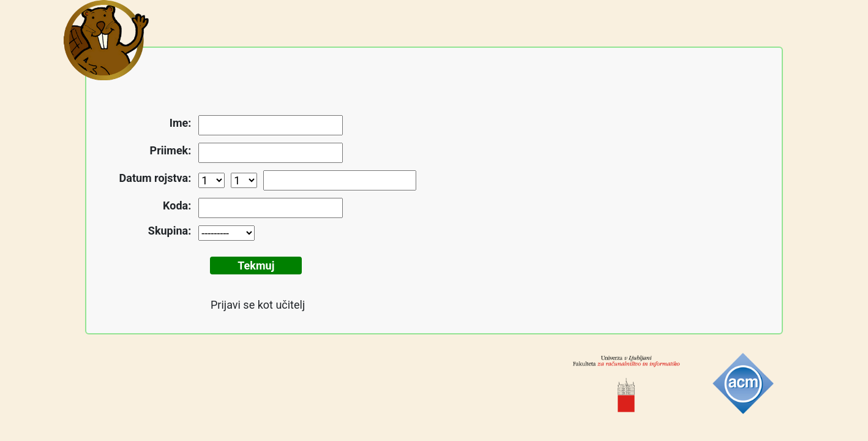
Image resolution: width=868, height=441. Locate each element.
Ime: (181, 123)
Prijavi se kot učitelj (258, 305)
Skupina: (170, 231)
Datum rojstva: (155, 178)
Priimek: (171, 150)
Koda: (177, 205)
